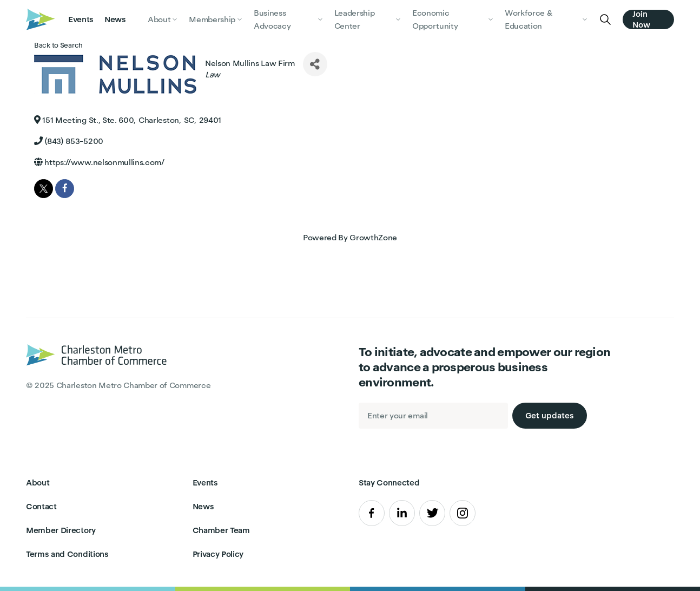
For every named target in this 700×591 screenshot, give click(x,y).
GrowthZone (373, 237)
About (38, 482)
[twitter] (44, 189)
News (115, 19)
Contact (41, 506)
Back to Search (58, 45)
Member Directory (61, 530)
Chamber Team (221, 530)
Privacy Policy (218, 554)
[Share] (315, 64)
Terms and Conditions (67, 554)
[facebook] (65, 189)
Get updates (550, 415)
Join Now (641, 19)
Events (81, 19)
